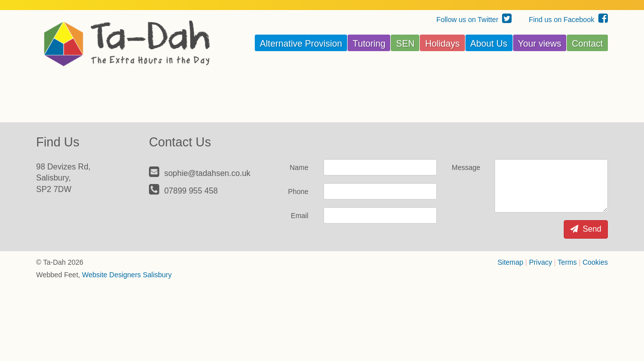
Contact (587, 44)
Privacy (541, 262)
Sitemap (510, 262)
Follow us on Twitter (474, 20)
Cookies (595, 262)
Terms (567, 262)
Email (300, 216)
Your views (540, 44)
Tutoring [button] (369, 44)
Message (466, 167)
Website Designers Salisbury (127, 275)
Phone (298, 192)
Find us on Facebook (568, 20)
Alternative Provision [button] (301, 44)
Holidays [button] (442, 44)
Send (586, 229)
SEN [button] (405, 44)
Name (299, 167)
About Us (489, 44)
